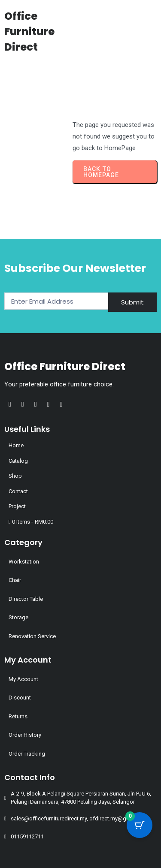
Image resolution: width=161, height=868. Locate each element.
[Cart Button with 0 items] (140, 825)
